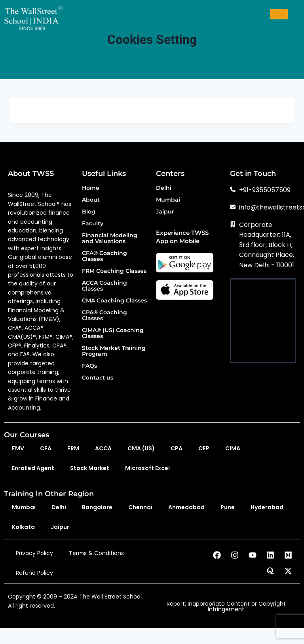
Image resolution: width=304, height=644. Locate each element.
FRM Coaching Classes (114, 271)
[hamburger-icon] (279, 14)
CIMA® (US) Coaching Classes (113, 333)
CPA (177, 448)
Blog (89, 212)
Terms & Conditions (96, 553)
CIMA (233, 448)
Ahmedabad (186, 507)
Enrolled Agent (33, 468)
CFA (46, 448)
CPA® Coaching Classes (104, 316)
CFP (204, 448)
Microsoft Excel (147, 468)
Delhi (164, 188)
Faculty (93, 224)
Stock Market (90, 468)
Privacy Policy (34, 553)
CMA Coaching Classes (114, 301)
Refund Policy (34, 573)
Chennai (140, 507)
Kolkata (23, 527)
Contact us (98, 378)
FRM (73, 448)
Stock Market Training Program (114, 351)
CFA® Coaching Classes (104, 256)
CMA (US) (141, 448)
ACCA (103, 448)
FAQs (89, 366)
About (91, 200)
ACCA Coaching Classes (104, 286)
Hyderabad (267, 507)
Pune (228, 507)
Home (91, 188)
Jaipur (165, 212)
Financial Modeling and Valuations (110, 239)
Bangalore (97, 507)
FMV (18, 448)
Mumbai (168, 200)
